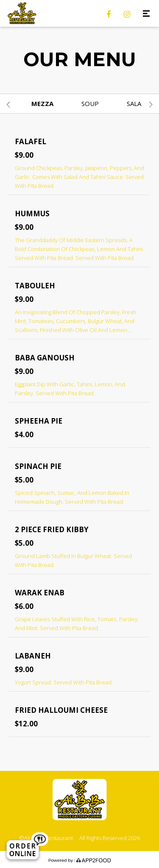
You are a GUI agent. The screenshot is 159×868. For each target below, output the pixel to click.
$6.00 (24, 606)
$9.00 (24, 155)
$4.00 (24, 434)
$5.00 (24, 480)
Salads (138, 103)
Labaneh (33, 656)
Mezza (42, 103)
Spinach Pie (38, 466)
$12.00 (26, 724)
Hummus (32, 214)
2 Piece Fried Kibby (52, 529)
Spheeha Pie (39, 421)
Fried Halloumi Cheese (61, 710)
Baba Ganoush (45, 358)
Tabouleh (35, 286)
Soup (90, 103)
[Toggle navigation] (146, 13)
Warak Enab (40, 593)
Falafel (31, 141)
